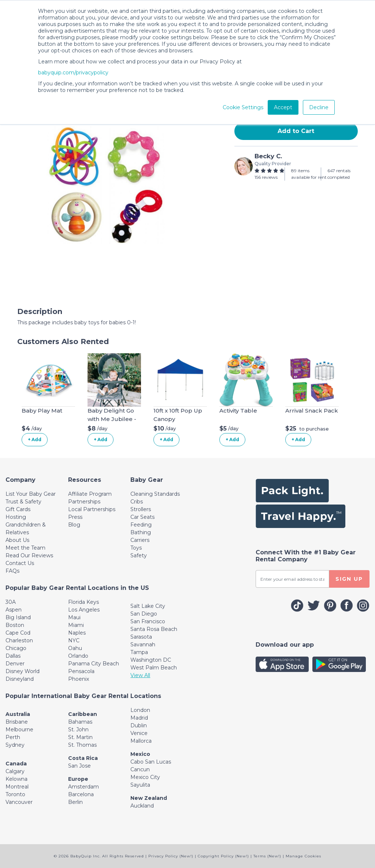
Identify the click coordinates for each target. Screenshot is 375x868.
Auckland (142, 806)
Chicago (16, 648)
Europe (78, 779)
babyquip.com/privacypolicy (73, 73)
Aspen (14, 610)
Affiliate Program (90, 494)
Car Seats (142, 517)
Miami (76, 625)
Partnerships (84, 502)
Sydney (15, 745)
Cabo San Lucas (151, 762)
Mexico (140, 754)
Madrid (139, 718)
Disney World (23, 671)
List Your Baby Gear (31, 494)
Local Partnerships (92, 509)
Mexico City (145, 777)
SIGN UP (349, 579)
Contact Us (20, 563)
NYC (74, 640)
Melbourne (19, 730)
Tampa (139, 652)
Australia (18, 714)
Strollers (141, 509)
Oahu (75, 648)
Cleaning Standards (155, 494)
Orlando (78, 656)
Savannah (143, 644)
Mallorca (141, 741)
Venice (139, 733)
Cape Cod (18, 633)
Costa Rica (83, 758)
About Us (17, 540)
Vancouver (19, 802)
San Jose (79, 766)
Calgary (15, 771)
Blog (74, 525)
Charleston (19, 640)
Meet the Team (25, 548)
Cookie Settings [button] (243, 107)
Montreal (17, 787)
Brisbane (17, 722)
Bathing (141, 532)
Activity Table (238, 411)
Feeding (141, 525)
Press (75, 517)
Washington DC (151, 660)
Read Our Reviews (29, 555)
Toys (136, 548)
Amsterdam (83, 787)
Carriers (140, 540)
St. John (78, 730)
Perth (13, 737)
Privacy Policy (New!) (171, 856)
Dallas (13, 656)
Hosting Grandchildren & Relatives (26, 525)
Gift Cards (18, 509)
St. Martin (80, 737)
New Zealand (149, 798)
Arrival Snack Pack (312, 411)
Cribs (137, 502)
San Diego (144, 614)
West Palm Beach (154, 668)
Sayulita (140, 785)
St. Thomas (82, 745)
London (140, 710)
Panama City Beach (94, 664)
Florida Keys (83, 602)
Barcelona (81, 794)
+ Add (35, 439)
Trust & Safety (23, 502)
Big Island (18, 617)
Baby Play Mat (42, 411)
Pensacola (81, 671)
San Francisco (148, 621)
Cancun (140, 769)
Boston (15, 625)
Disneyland (20, 679)
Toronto (15, 794)
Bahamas (80, 722)
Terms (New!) (267, 856)
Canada (16, 764)
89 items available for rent (309, 174)
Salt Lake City (148, 606)
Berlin (75, 802)
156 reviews (266, 177)
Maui (74, 617)
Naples (77, 633)
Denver (15, 664)
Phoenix (79, 679)
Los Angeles (84, 610)
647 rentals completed (339, 174)
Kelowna (16, 779)
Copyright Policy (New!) (223, 856)
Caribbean (83, 714)
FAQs (12, 571)
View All (140, 675)
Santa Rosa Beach (154, 629)
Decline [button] (319, 107)
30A (11, 602)
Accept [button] (283, 107)
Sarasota (141, 637)
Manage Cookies (303, 856)
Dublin (139, 725)
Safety (139, 555)
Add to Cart (296, 131)
